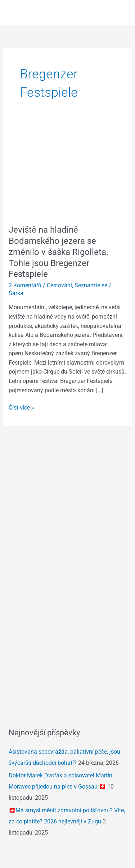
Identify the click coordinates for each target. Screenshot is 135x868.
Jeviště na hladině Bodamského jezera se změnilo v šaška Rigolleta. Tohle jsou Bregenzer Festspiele (58, 252)
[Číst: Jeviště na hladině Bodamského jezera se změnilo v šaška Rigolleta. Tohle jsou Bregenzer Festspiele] (67, 172)
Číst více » (21, 407)
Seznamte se (91, 285)
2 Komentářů (25, 285)
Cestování (59, 285)
